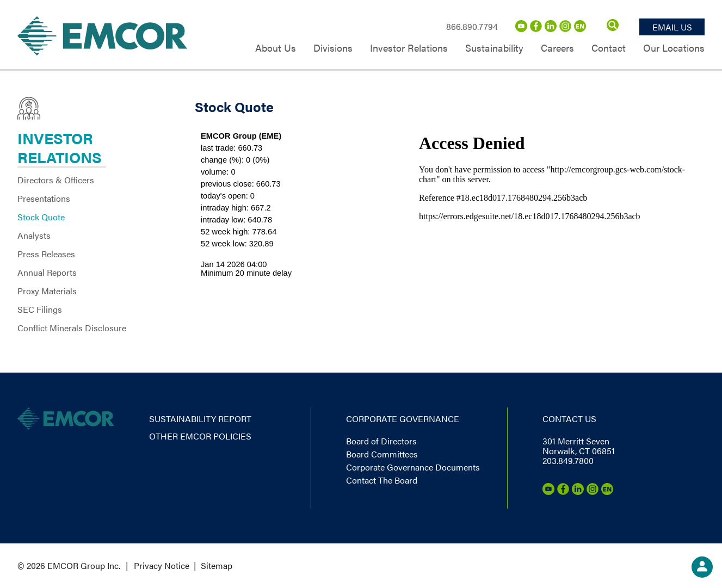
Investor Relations (409, 49)
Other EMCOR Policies (200, 436)
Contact (609, 49)
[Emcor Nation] (580, 29)
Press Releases (46, 254)
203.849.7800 (568, 460)
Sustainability (494, 49)
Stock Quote (41, 217)
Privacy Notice (162, 565)
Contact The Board (382, 480)
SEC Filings (40, 309)
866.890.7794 (472, 26)
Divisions (333, 49)
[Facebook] (536, 29)
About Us (276, 49)
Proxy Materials (47, 291)
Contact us (569, 419)
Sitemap (217, 565)
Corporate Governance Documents (413, 467)
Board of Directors (381, 441)
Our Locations (674, 49)
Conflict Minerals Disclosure (72, 328)
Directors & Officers (56, 180)
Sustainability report (200, 419)
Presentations (44, 198)
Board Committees (382, 454)
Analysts (34, 235)
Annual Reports (47, 272)
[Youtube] (521, 29)
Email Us (672, 27)
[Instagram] (565, 29)
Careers (557, 49)
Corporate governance (403, 419)
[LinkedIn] (551, 29)
